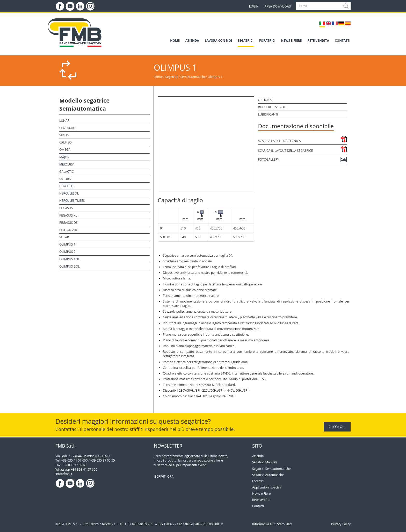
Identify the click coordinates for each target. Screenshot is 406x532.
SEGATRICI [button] (246, 41)
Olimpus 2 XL (70, 266)
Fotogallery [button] (303, 160)
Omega (65, 150)
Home (158, 77)
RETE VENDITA (318, 41)
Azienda (258, 456)
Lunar (64, 121)
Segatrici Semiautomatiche (271, 469)
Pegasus (66, 208)
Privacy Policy (341, 524)
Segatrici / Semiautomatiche (186, 77)
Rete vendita (261, 500)
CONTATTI (343, 41)
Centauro (67, 128)
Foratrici (258, 481)
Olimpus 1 (215, 77)
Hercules (67, 186)
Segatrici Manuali (265, 462)
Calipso (66, 142)
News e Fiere (261, 494)
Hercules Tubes (72, 201)
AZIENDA (192, 41)
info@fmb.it (64, 474)
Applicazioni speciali (267, 487)
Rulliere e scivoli (272, 107)
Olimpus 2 (67, 252)
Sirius (64, 135)
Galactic (66, 172)
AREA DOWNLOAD (278, 6)
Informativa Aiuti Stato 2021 (272, 524)
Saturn (65, 179)
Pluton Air (68, 230)
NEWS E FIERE (292, 41)
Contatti (258, 506)
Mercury (66, 164)
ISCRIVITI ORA (164, 476)
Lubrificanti (268, 114)
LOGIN (254, 6)
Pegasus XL (68, 215)
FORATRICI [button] (267, 41)
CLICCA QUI (337, 427)
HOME (175, 41)
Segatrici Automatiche (268, 475)
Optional (266, 100)
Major (64, 157)
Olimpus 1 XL (70, 259)
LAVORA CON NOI (218, 41)
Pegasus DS (68, 223)
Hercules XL (69, 193)
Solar (64, 237)
